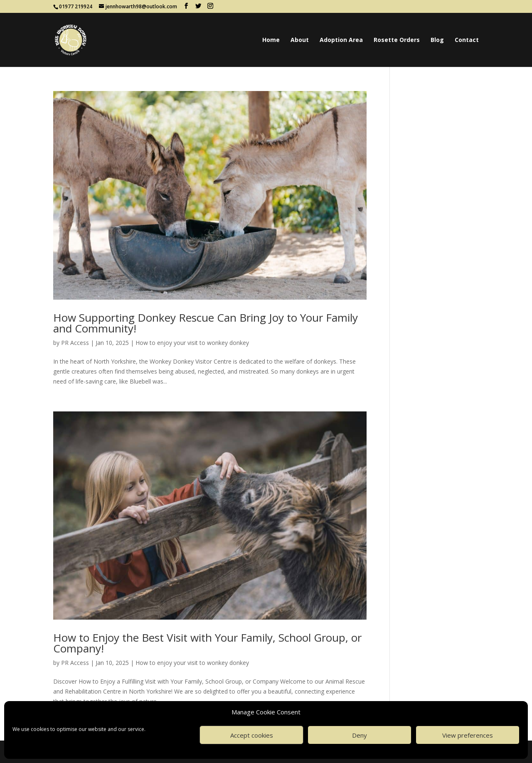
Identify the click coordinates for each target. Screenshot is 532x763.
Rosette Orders (397, 40)
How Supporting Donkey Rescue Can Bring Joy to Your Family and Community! (206, 323)
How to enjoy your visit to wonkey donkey (192, 343)
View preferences (468, 735)
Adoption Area (341, 40)
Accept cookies (252, 735)
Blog (437, 40)
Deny (360, 735)
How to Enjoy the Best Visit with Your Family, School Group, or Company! (207, 643)
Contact (467, 40)
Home (271, 40)
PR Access (75, 343)
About (300, 40)
